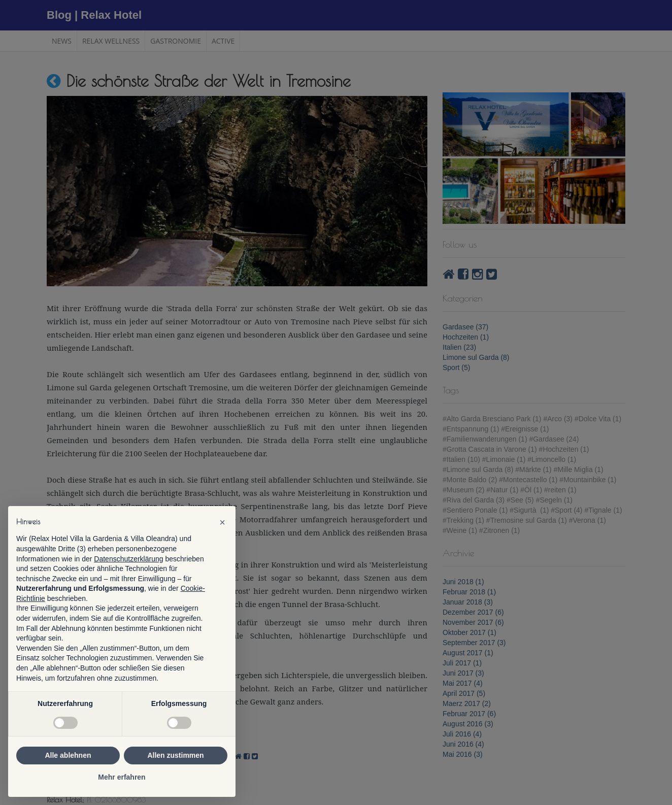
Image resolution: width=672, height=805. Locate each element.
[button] (222, 522)
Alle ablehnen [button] (68, 755)
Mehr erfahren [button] (122, 777)
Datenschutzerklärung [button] (128, 559)
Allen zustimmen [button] (175, 755)
